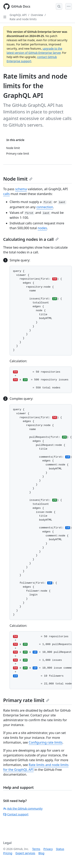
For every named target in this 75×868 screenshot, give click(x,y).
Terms (36, 849)
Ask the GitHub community (23, 808)
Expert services (25, 853)
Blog (41, 853)
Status (60, 849)
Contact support (16, 814)
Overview (37, 15)
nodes (42, 228)
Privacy (48, 849)
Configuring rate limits (46, 742)
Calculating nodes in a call (31, 239)
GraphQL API (18, 15)
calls (6, 194)
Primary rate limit (26, 700)
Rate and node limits (23, 19)
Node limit (18, 179)
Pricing (8, 853)
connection (45, 207)
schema (21, 189)
